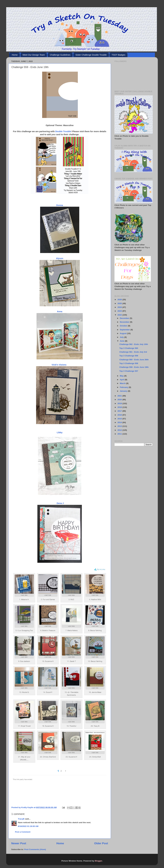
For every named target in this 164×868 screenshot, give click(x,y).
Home (15, 55)
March (123, 383)
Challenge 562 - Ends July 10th (134, 344)
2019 (120, 403)
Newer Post (19, 843)
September (125, 330)
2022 (120, 315)
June (122, 341)
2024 (120, 307)
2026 (120, 300)
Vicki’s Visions (59, 365)
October (124, 326)
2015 (120, 419)
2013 (120, 426)
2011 (120, 434)
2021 (120, 396)
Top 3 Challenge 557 (129, 371)
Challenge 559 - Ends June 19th (134, 367)
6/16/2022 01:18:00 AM (28, 826)
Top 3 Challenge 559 (129, 356)
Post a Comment (23, 832)
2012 (120, 430)
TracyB (21, 819)
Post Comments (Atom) (35, 849)
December (125, 318)
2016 (120, 415)
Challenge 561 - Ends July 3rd (133, 352)
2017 (120, 411)
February (124, 387)
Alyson (60, 258)
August (123, 333)
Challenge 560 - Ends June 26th (134, 360)
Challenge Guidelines (60, 55)
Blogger (98, 861)
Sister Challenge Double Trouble (91, 55)
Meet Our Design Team (34, 55)
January (124, 391)
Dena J (60, 503)
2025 (120, 303)
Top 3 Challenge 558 (129, 363)
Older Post (101, 843)
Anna (60, 311)
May (122, 376)
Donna (60, 205)
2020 (120, 400)
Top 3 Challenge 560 (129, 348)
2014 (120, 422)
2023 (120, 311)
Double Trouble (63, 131)
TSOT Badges (118, 55)
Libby (60, 432)
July (122, 337)
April (122, 380)
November (125, 322)
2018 (120, 407)
